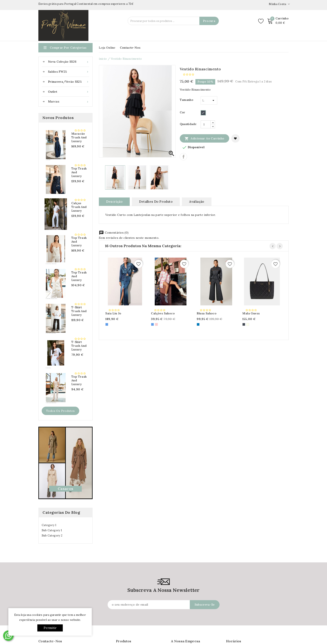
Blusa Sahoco (207, 313)
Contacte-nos (130, 48)
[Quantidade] (206, 124)
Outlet (69, 92)
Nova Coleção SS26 (69, 62)
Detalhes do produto (156, 202)
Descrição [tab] (114, 202)
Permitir (50, 628)
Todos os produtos (60, 411)
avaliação (197, 202)
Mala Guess (251, 313)
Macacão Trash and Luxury (79, 137)
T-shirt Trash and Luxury (79, 311)
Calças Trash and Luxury (79, 207)
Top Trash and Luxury (79, 172)
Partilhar (183, 157)
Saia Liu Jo (113, 313)
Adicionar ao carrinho (204, 138)
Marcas (69, 102)
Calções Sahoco (163, 313)
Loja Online (107, 48)
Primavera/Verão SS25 (69, 82)
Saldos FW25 (69, 72)
